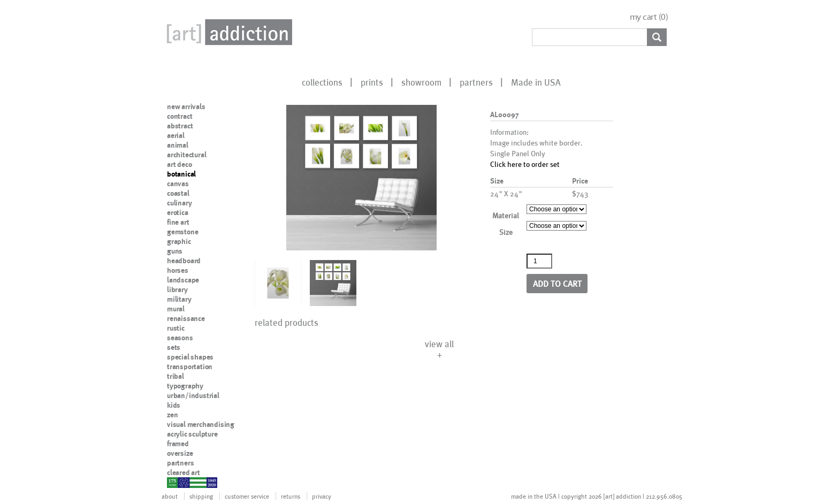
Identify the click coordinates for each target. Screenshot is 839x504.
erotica (178, 212)
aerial (176, 135)
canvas (178, 184)
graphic (179, 241)
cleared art (184, 472)
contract (180, 116)
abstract (180, 126)
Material (506, 215)
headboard (184, 261)
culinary (179, 203)
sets (174, 347)
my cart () (649, 17)
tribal (176, 376)
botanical (181, 174)
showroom (421, 82)
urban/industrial (193, 395)
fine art (178, 222)
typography (185, 386)
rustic (176, 328)
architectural (186, 155)
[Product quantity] (539, 261)
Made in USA (536, 82)
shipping (201, 496)
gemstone (182, 232)
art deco (179, 164)
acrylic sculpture (192, 434)
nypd (175, 482)
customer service (247, 496)
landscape (183, 280)
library (177, 289)
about (170, 496)
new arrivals (186, 106)
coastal (178, 193)
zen (172, 415)
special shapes (190, 357)
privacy (322, 496)
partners (476, 82)
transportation (190, 366)
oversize (180, 453)
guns (175, 251)
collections (322, 82)
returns (291, 496)
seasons (180, 338)
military (179, 299)
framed (178, 444)
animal (178, 145)
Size (506, 232)
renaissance (186, 318)
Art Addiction (227, 32)
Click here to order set (525, 164)
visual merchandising (201, 424)
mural (176, 309)
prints (372, 82)
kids (174, 405)
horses (178, 270)
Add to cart (557, 283)
